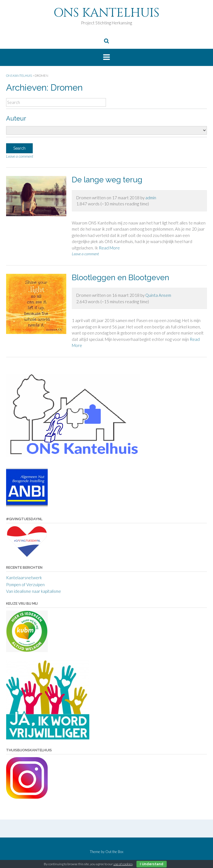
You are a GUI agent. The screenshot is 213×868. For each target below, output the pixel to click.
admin (151, 198)
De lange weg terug (107, 180)
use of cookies (123, 864)
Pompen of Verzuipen (25, 584)
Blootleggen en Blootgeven (121, 278)
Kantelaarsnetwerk (24, 578)
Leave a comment (20, 156)
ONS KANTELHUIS (106, 13)
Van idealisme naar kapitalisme (34, 591)
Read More (109, 248)
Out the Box (114, 852)
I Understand (152, 864)
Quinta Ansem (158, 295)
